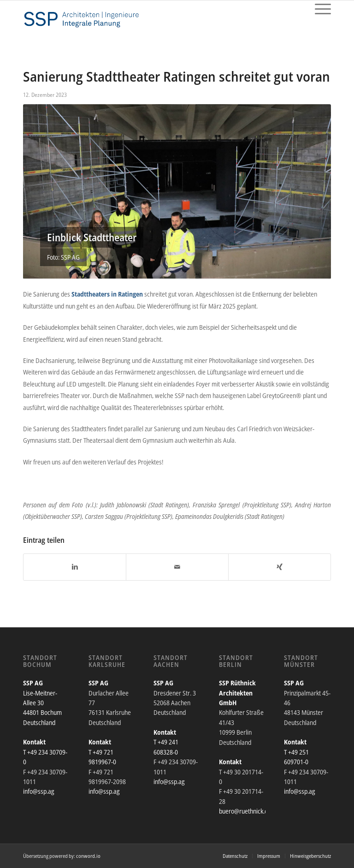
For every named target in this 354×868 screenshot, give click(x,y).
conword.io (88, 856)
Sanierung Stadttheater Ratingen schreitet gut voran (177, 76)
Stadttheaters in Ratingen (107, 294)
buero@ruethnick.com (247, 811)
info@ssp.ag (39, 791)
